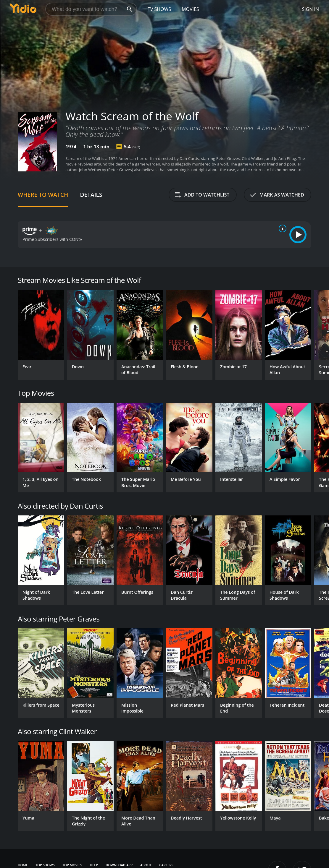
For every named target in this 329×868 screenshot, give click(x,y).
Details (91, 195)
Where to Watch (43, 195)
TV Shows (159, 9)
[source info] (281, 228)
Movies (190, 9)
